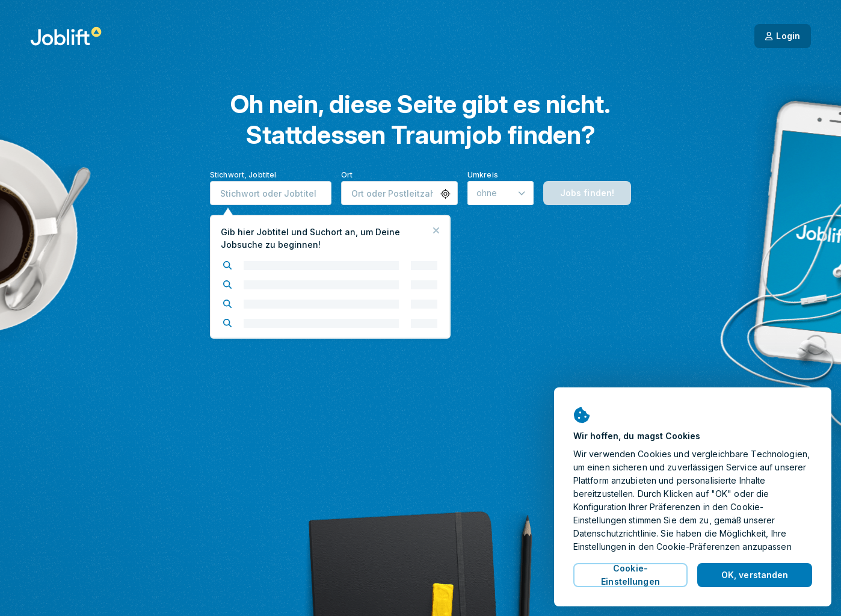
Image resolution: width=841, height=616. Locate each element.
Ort (347, 175)
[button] (445, 194)
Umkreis (483, 175)
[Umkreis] (501, 193)
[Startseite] (66, 36)
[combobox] (271, 193)
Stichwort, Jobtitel (243, 175)
